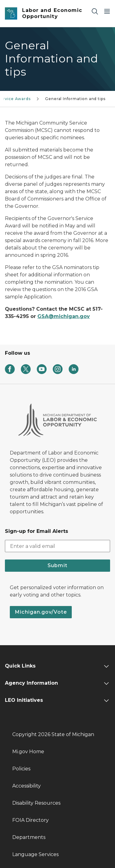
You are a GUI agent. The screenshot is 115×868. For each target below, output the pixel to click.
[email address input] (57, 546)
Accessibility (27, 786)
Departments (29, 837)
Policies (21, 769)
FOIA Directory (31, 820)
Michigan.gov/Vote (41, 612)
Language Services (35, 854)
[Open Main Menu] (107, 11)
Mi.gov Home (28, 752)
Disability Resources (36, 803)
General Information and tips (75, 99)
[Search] (95, 11)
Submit (57, 565)
